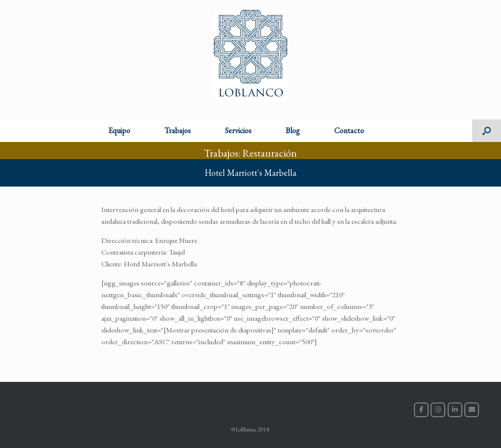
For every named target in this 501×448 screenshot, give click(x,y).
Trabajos (178, 130)
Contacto (349, 130)
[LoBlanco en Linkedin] (455, 410)
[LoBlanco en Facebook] (421, 410)
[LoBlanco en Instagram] (438, 410)
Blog (293, 130)
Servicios (238, 130)
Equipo (119, 130)
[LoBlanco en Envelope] (472, 410)
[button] (487, 131)
